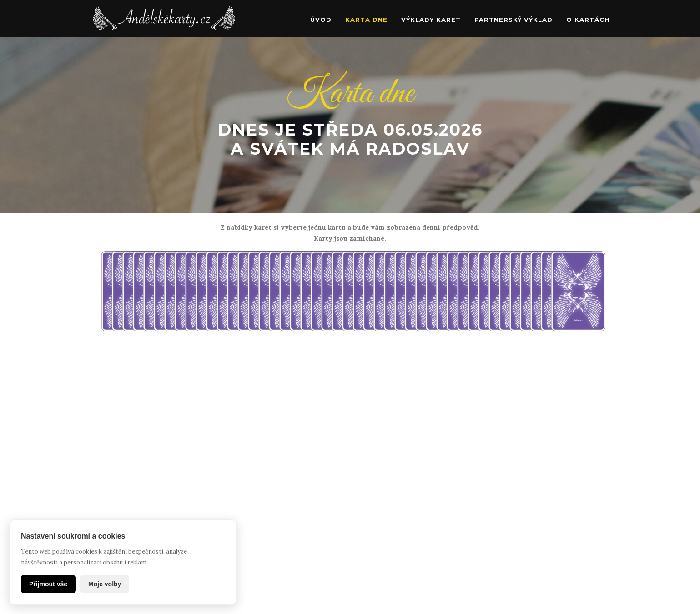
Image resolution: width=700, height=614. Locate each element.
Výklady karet (431, 20)
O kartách (588, 20)
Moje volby (105, 584)
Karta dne (366, 20)
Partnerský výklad (514, 20)
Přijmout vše (48, 584)
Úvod (321, 20)
